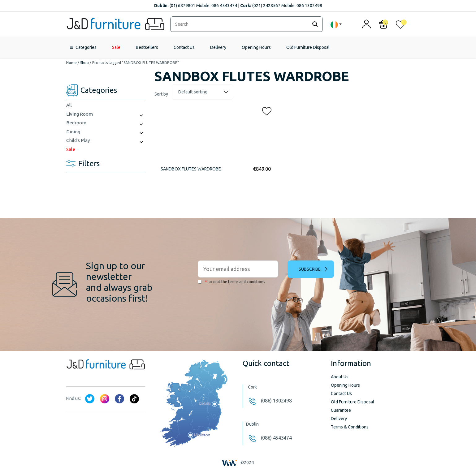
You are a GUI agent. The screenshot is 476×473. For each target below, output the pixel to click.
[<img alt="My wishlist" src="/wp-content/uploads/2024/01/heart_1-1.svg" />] (400, 26)
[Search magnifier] (315, 24)
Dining (73, 132)
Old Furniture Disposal (308, 47)
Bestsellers (147, 47)
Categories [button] (86, 47)
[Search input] (241, 24)
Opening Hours (256, 47)
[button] (265, 110)
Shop (84, 63)
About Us (340, 377)
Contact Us (184, 47)
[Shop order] (203, 92)
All (69, 105)
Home (71, 63)
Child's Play (78, 140)
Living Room (80, 114)
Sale (116, 47)
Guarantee (341, 410)
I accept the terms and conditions (231, 282)
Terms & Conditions (350, 427)
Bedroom (76, 123)
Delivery (218, 47)
